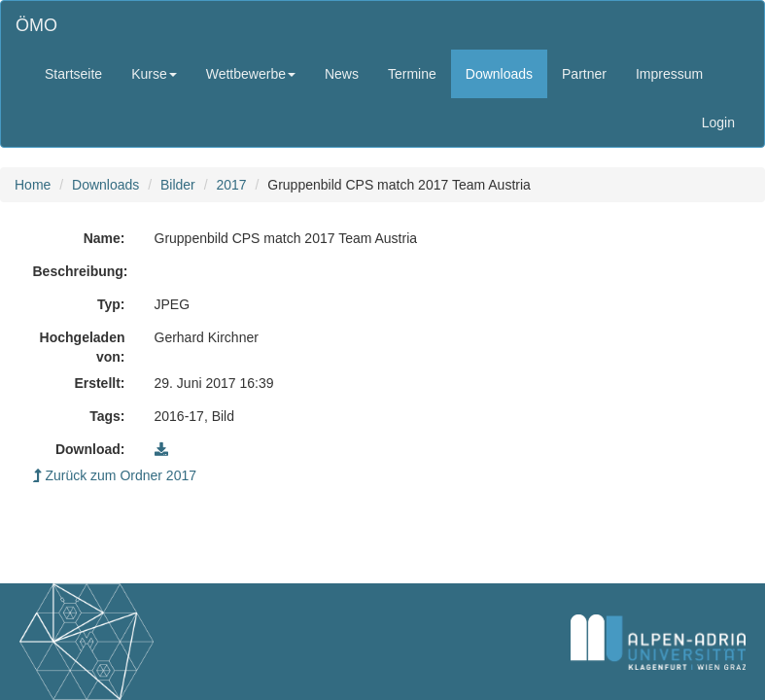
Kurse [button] (154, 74)
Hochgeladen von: (83, 347)
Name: (104, 238)
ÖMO (36, 25)
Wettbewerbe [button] (251, 74)
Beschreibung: (81, 271)
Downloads (499, 74)
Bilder (178, 185)
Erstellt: (99, 383)
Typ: (111, 304)
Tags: (107, 416)
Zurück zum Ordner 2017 (115, 475)
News (342, 74)
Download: (90, 449)
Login (718, 122)
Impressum (669, 74)
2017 (231, 185)
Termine (412, 74)
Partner (584, 74)
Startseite (73, 74)
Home (33, 185)
